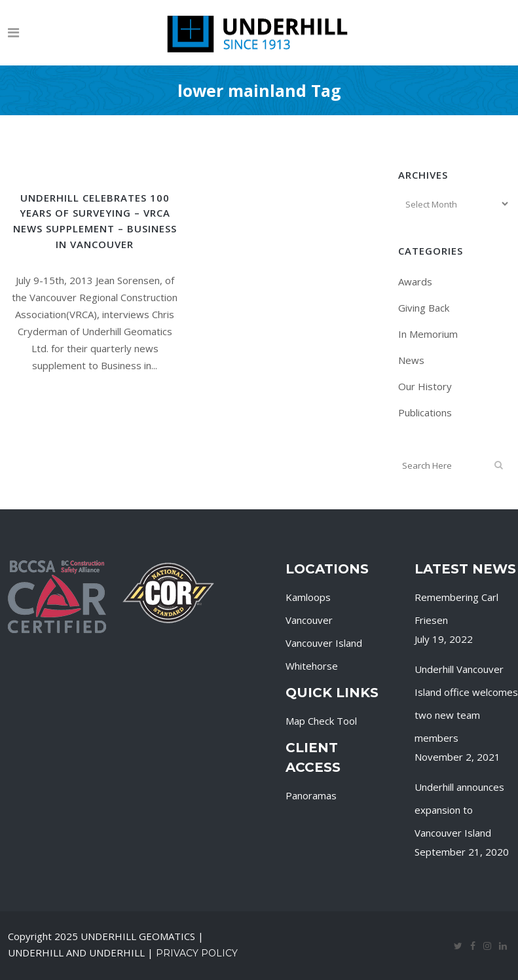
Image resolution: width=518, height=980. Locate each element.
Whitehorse (312, 666)
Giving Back (424, 308)
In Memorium (428, 334)
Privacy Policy (197, 953)
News (411, 360)
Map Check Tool (321, 721)
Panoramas (311, 795)
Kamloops (308, 597)
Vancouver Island (324, 643)
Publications (425, 412)
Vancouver (309, 620)
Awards (415, 281)
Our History (425, 386)
